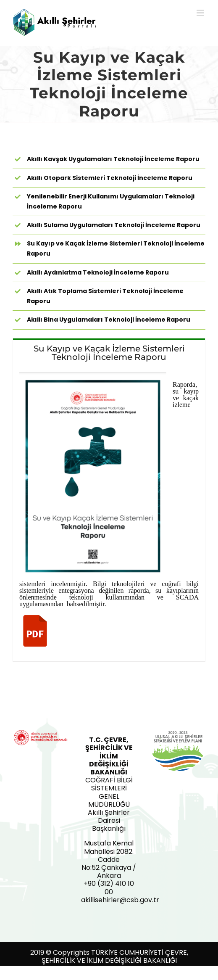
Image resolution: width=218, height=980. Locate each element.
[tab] (109, 352)
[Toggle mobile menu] (201, 13)
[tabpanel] (109, 514)
